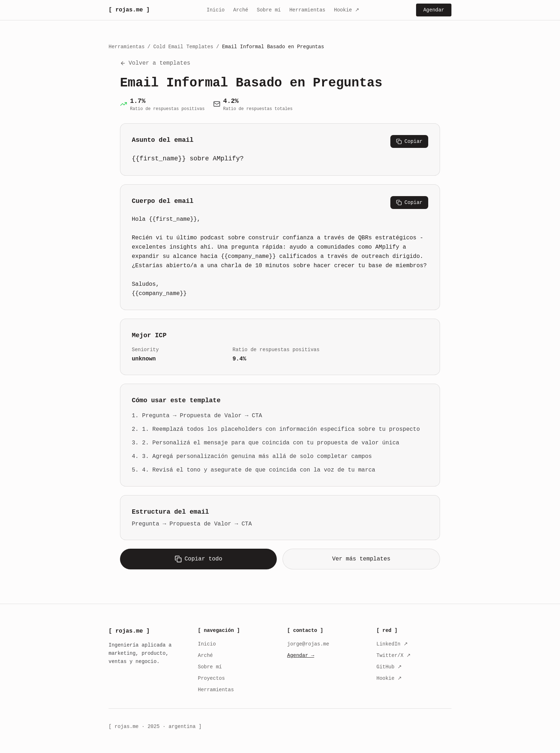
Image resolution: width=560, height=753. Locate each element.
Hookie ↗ (347, 10)
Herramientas (307, 10)
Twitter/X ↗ (394, 655)
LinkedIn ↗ (392, 644)
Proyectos (211, 678)
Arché (241, 10)
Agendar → (301, 655)
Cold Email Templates (183, 47)
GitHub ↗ (389, 667)
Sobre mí (269, 10)
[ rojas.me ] (129, 10)
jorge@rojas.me (308, 644)
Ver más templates (361, 559)
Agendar (434, 10)
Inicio (216, 10)
